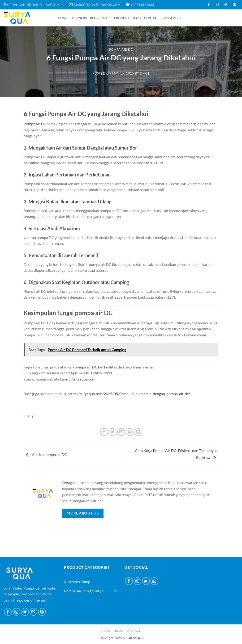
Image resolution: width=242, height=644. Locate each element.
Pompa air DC (35, 124)
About (107, 631)
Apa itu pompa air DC (45, 454)
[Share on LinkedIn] (138, 432)
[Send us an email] (234, 5)
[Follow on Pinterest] (42, 612)
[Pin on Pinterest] (130, 432)
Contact (152, 18)
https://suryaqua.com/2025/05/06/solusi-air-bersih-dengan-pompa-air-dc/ (129, 394)
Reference (100, 18)
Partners (79, 18)
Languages (172, 18)
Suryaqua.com (84, 379)
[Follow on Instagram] (217, 5)
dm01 (145, 73)
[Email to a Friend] (121, 432)
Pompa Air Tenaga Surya (84, 591)
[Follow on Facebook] (209, 5)
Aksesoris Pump (77, 582)
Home (63, 18)
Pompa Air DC (121, 50)
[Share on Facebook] (104, 432)
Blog (137, 18)
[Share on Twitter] (113, 432)
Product (122, 18)
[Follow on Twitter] (226, 5)
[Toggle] (116, 591)
